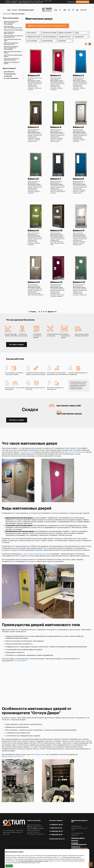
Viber (43, 754)
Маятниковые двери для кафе (12, 40)
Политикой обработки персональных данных (34, 861)
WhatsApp (36, 754)
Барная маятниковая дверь (13, 30)
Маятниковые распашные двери (13, 52)
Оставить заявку (83, 2)
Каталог (16, 7)
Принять (9, 866)
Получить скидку (17, 420)
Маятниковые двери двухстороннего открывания (11, 48)
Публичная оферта (78, 838)
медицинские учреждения (74, 452)
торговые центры (26, 452)
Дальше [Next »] (51, 312)
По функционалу (10, 74)
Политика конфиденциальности (79, 844)
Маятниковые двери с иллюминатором (12, 59)
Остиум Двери (20, 661)
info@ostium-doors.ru (67, 2)
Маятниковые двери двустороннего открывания (11, 23)
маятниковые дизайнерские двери (37, 554)
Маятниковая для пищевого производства (14, 37)
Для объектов (9, 72)
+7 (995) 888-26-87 (56, 835)
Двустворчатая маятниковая (9, 33)
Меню (9, 7)
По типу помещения (11, 78)
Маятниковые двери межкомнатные (11, 44)
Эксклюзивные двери (16, 9)
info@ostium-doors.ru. (15, 756)
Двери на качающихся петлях (12, 63)
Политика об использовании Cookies (80, 847)
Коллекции (8, 76)
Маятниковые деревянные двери (13, 56)
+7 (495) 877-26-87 (56, 825)
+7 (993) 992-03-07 (56, 831)
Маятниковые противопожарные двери (13, 27)
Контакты (83, 8)
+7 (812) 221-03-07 (56, 828)
